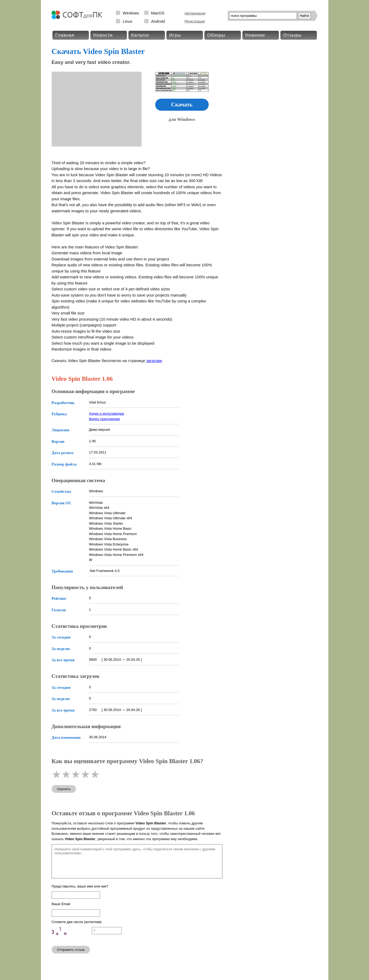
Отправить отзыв (71, 950)
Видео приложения (104, 419)
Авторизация (195, 13)
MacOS (158, 13)
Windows (131, 13)
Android (158, 21)
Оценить (64, 789)
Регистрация (195, 21)
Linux (128, 21)
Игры (175, 35)
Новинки (255, 35)
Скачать (182, 105)
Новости (103, 35)
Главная (65, 35)
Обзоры (216, 35)
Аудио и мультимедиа (107, 414)
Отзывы (292, 35)
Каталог (141, 35)
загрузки (154, 361)
